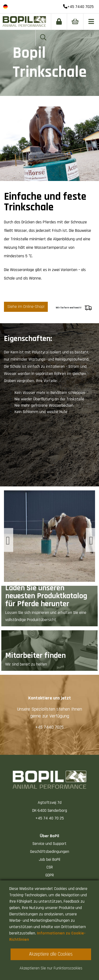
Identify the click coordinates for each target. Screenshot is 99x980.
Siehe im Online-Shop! (26, 307)
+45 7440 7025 (78, 7)
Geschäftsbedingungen (50, 852)
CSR (50, 867)
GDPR (50, 875)
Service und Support (49, 844)
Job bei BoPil (49, 860)
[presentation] (9, 540)
